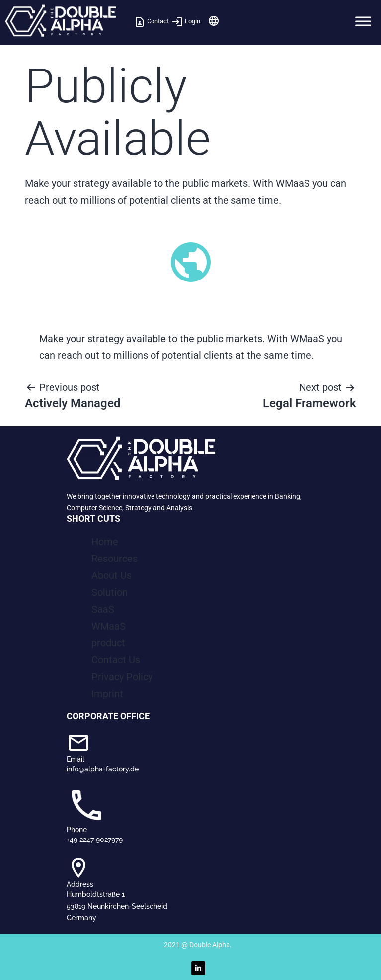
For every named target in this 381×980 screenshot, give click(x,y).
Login (186, 21)
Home (105, 542)
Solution (110, 592)
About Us (112, 575)
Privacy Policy (122, 677)
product (108, 643)
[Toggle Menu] (363, 21)
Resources (114, 559)
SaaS (103, 609)
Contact (151, 21)
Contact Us (116, 660)
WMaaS (109, 626)
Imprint (107, 694)
